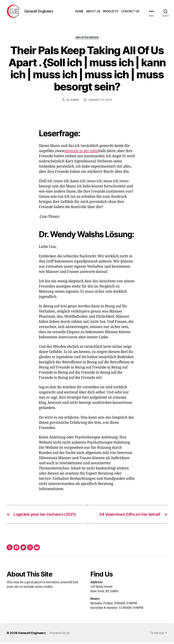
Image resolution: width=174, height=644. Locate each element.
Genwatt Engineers (32, 635)
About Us (93, 12)
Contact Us (130, 12)
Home (79, 12)
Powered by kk (60, 635)
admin (74, 101)
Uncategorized (87, 39)
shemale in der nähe (81, 153)
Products (111, 12)
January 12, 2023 (100, 101)
